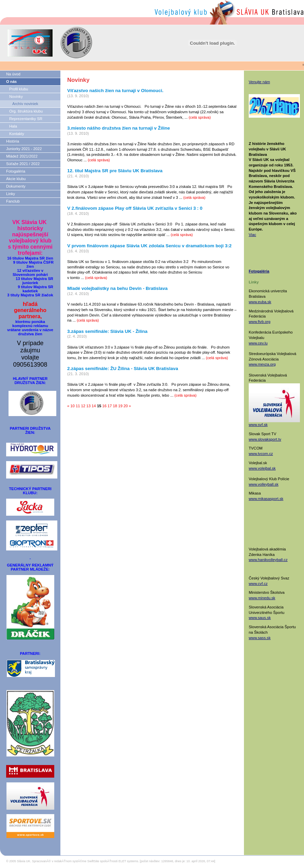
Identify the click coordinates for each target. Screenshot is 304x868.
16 (104, 406)
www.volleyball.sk (264, 484)
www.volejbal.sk (262, 468)
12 (83, 406)
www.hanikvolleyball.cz (268, 560)
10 (72, 406)
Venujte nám (259, 82)
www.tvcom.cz (261, 454)
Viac (252, 235)
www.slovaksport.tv (265, 439)
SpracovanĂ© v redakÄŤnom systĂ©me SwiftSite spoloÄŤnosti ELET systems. (86, 861)
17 (110, 406)
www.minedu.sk (262, 598)
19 (120, 406)
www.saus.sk (260, 618)
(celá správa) (200, 117)
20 (126, 406)
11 (78, 406)
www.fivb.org (259, 322)
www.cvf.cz (258, 584)
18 (115, 406)
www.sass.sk (260, 638)
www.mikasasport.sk (266, 499)
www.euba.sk (260, 302)
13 (88, 406)
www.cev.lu (258, 343)
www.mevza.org (262, 364)
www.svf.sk (258, 425)
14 (94, 406)
